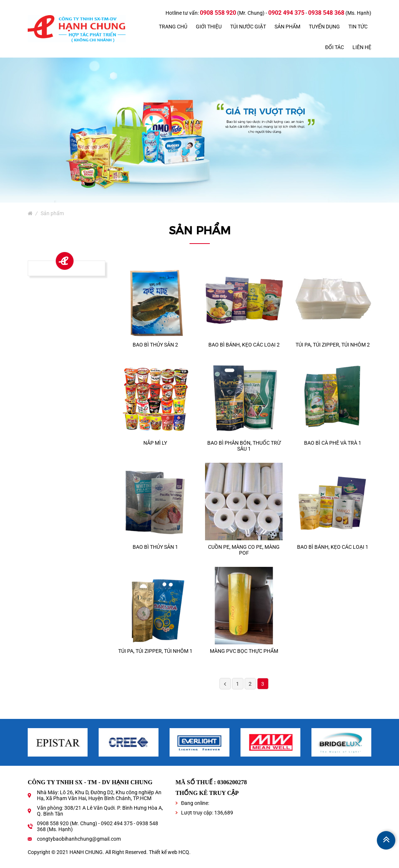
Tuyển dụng (324, 27)
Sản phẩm (287, 27)
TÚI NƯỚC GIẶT (248, 27)
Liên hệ (362, 47)
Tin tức (358, 27)
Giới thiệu (209, 27)
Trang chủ (173, 27)
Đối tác (335, 47)
